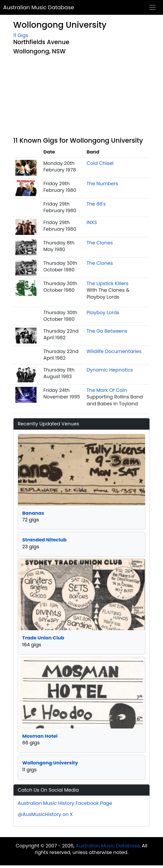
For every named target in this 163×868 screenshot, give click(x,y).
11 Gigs (21, 35)
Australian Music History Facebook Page (65, 803)
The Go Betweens (107, 331)
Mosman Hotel (40, 736)
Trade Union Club (43, 638)
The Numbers (102, 184)
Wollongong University (50, 763)
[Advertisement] (81, 97)
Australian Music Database (39, 7)
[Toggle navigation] (152, 7)
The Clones (100, 243)
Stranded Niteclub (44, 540)
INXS (92, 222)
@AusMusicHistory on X (45, 814)
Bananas (33, 513)
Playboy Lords (103, 312)
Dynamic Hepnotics (110, 370)
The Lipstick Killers (107, 283)
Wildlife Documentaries (114, 351)
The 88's (96, 204)
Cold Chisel (100, 163)
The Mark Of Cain (107, 390)
